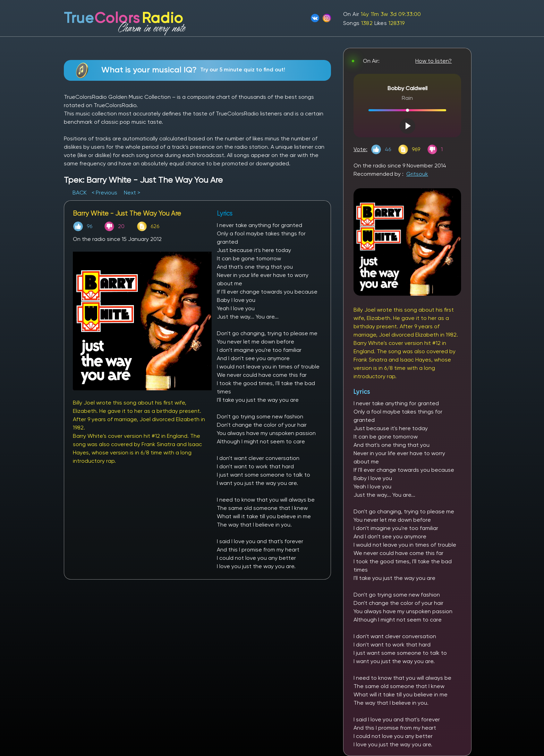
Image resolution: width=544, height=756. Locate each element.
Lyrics (362, 392)
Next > (132, 193)
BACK (80, 193)
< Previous (104, 193)
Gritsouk (417, 174)
